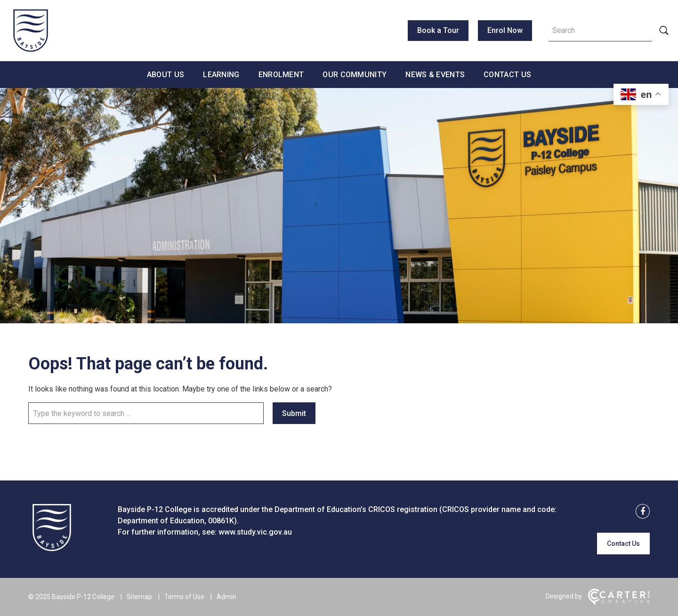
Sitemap (139, 597)
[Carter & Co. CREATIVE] (619, 603)
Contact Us (507, 75)
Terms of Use (184, 597)
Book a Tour (438, 30)
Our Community (355, 75)
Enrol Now (505, 30)
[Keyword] (600, 31)
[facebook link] (640, 512)
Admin (226, 597)
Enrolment (281, 75)
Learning (221, 75)
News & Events (435, 75)
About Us (165, 75)
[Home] (52, 548)
